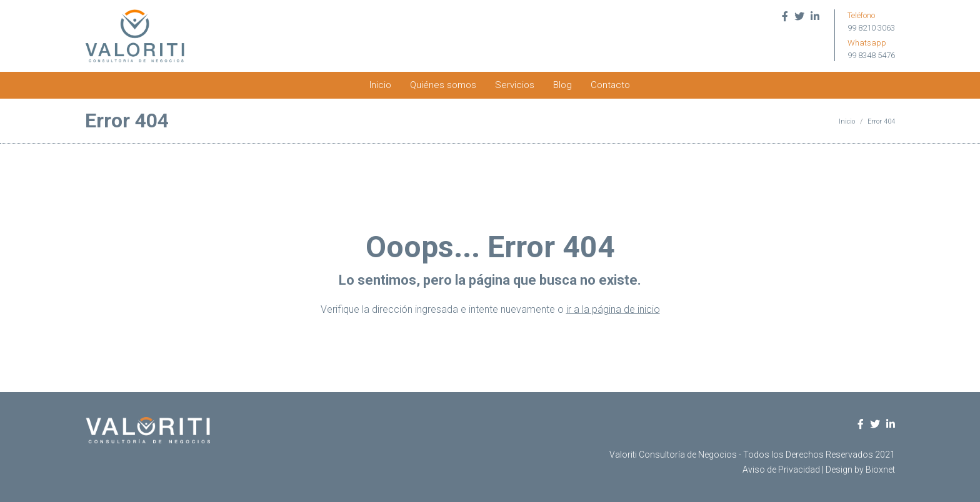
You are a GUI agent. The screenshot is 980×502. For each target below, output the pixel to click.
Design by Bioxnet (860, 470)
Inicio (380, 85)
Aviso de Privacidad (781, 470)
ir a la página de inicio (613, 309)
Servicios (515, 85)
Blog (562, 85)
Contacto (610, 85)
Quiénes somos (443, 85)
